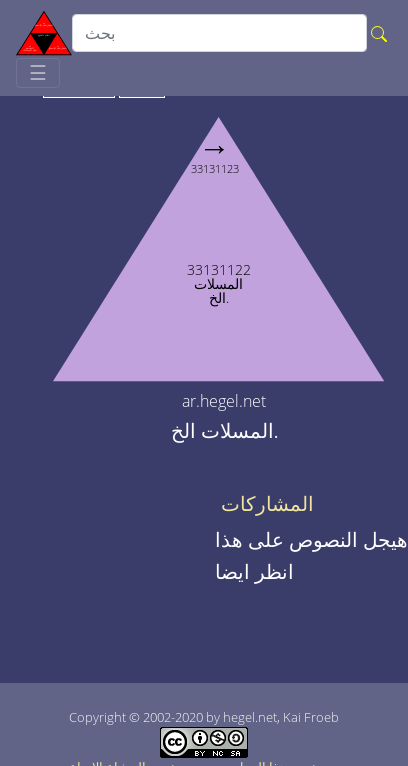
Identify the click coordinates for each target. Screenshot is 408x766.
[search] (219, 33)
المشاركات (267, 504)
